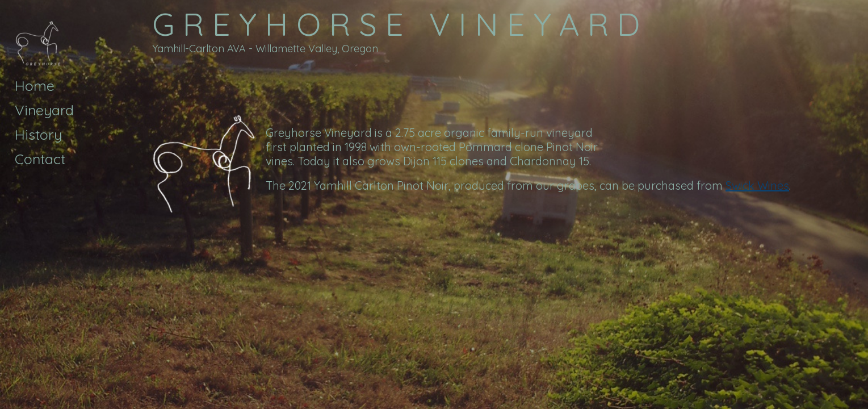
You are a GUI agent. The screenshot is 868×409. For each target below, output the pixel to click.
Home (35, 85)
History (38, 134)
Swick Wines (757, 185)
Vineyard (44, 110)
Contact (40, 159)
